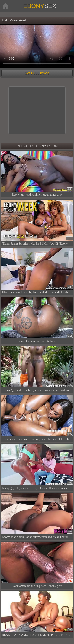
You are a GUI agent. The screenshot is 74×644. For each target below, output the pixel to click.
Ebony (40, 6)
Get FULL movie (37, 73)
